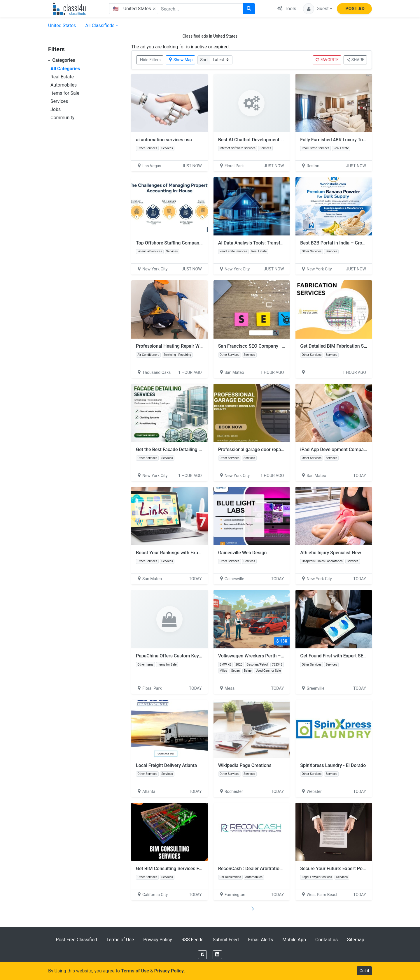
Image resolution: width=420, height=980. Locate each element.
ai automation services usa (164, 140)
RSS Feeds (192, 940)
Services (59, 101)
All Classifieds (100, 25)
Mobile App (294, 940)
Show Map (181, 60)
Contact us (327, 940)
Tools (287, 9)
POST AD (355, 9)
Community (62, 118)
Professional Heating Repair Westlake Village (183, 346)
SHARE (355, 60)
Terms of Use (120, 940)
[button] (318, 9)
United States (62, 25)
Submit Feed (226, 940)
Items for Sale (65, 93)
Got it (364, 971)
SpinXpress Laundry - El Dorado (333, 765)
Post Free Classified (76, 940)
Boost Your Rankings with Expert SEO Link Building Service (197, 553)
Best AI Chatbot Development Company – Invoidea (271, 140)
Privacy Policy (158, 940)
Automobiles (64, 85)
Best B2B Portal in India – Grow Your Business (348, 243)
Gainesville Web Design (243, 553)
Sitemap (356, 940)
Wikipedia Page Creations (245, 765)
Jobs (56, 109)
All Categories (65, 69)
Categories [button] (62, 60)
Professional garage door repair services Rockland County (279, 449)
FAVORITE (327, 60)
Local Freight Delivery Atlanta (166, 765)
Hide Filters (150, 60)
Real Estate (62, 77)
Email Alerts (261, 940)
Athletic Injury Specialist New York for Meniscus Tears (356, 553)
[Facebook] (202, 955)
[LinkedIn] (217, 955)
